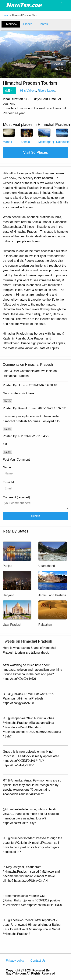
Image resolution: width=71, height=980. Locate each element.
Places (28, 24)
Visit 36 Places (35, 152)
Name (35, 471)
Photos (43, 24)
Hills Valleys (28, 91)
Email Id (35, 486)
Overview (11, 24)
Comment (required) (35, 502)
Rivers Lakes (46, 91)
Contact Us (38, 961)
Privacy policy (15, 961)
